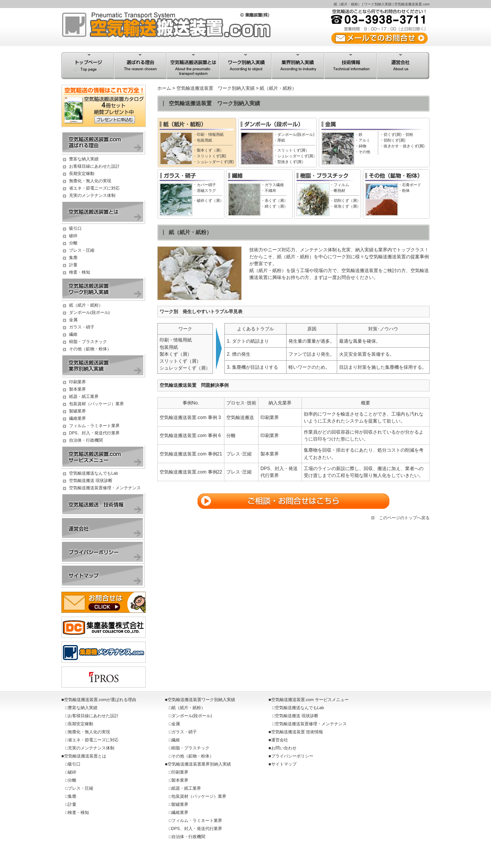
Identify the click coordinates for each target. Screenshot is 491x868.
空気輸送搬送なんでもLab (94, 473)
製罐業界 (77, 411)
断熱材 (339, 191)
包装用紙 (204, 140)
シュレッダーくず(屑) (215, 162)
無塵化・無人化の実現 (90, 181)
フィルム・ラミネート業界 (94, 426)
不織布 (270, 191)
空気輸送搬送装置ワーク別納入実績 (201, 700)
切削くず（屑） (347, 200)
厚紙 (281, 140)
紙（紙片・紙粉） (86, 305)
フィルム (341, 185)
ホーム (164, 88)
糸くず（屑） (276, 200)
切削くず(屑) (395, 140)
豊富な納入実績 (84, 159)
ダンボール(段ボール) (296, 134)
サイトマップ (284, 764)
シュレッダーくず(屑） (297, 156)
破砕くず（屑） (210, 200)
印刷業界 (77, 382)
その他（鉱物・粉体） (90, 349)
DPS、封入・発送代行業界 (94, 433)
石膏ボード (412, 185)
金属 (73, 320)
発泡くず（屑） (347, 206)
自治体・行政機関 (86, 440)
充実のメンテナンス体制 (92, 195)
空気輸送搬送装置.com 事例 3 (190, 417)
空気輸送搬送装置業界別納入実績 (199, 764)
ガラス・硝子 (82, 327)
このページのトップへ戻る (404, 518)
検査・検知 (80, 272)
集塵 (73, 257)
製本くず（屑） (210, 150)
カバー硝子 (206, 185)
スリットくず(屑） (293, 150)
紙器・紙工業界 (84, 396)
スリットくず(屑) (212, 156)
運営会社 (280, 740)
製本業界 (77, 389)
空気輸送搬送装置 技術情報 (297, 732)
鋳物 (362, 146)
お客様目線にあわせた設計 (94, 166)
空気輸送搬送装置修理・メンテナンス (105, 488)
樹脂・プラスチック (88, 342)
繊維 (73, 334)
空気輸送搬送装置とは (85, 756)
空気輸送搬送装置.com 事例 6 (190, 436)
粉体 (406, 191)
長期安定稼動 (82, 173)
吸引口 (75, 228)
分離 (73, 243)
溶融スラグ (206, 191)
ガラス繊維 (274, 185)
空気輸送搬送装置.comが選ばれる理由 (100, 700)
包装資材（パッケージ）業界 (96, 404)
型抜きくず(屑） (291, 162)
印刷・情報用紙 (210, 134)
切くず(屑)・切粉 (398, 134)
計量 (73, 265)
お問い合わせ (284, 748)
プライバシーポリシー (292, 756)
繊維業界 (77, 418)
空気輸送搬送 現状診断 (91, 480)
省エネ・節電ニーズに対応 (94, 188)
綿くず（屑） (276, 206)
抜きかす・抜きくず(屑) (404, 146)
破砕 (73, 236)
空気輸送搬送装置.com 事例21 (191, 454)
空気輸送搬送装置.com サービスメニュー (310, 700)
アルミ (364, 140)
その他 (364, 152)
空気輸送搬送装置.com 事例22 (191, 472)
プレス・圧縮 (82, 250)
